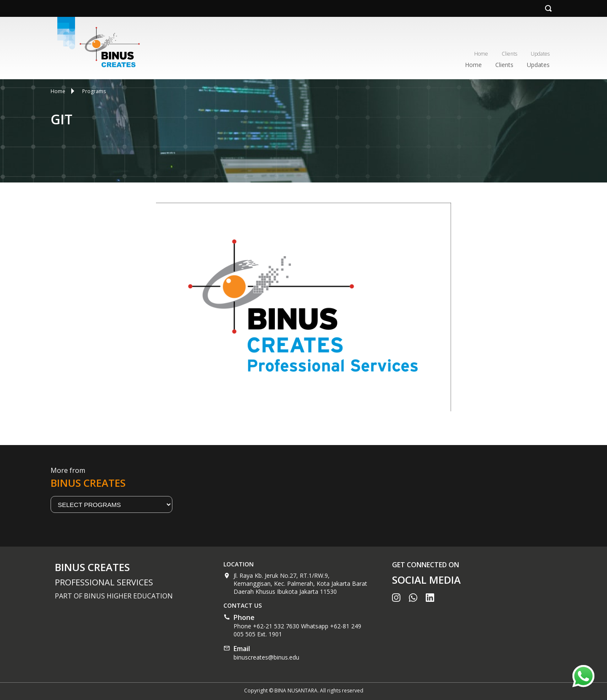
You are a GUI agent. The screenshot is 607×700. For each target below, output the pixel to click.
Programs (94, 91)
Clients (509, 54)
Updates (540, 54)
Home (481, 54)
